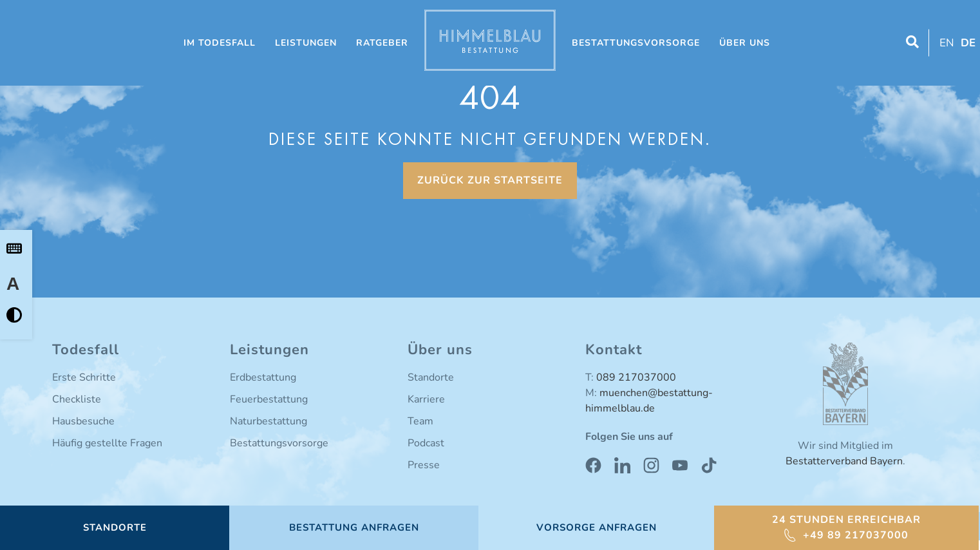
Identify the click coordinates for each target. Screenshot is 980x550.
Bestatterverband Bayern (844, 461)
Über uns (745, 43)
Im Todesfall (220, 43)
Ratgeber (382, 43)
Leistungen (306, 43)
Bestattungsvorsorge (636, 43)
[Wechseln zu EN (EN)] (945, 43)
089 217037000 (636, 377)
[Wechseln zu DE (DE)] (966, 43)
